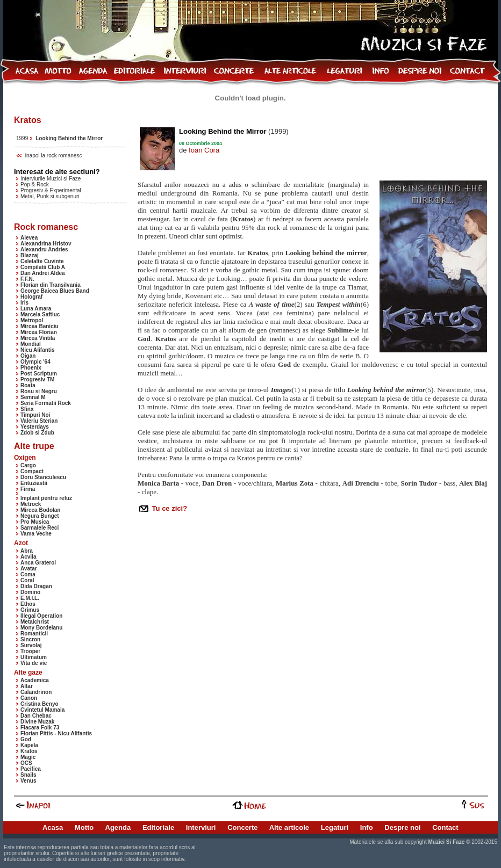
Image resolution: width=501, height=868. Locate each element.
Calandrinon (36, 692)
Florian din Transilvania (51, 285)
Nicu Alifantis (38, 350)
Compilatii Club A (43, 267)
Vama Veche (36, 534)
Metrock (31, 504)
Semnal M (33, 397)
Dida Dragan (36, 586)
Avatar (29, 569)
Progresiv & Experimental (51, 190)
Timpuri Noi (35, 415)
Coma (28, 574)
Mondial (31, 344)
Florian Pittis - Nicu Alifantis (56, 733)
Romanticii (34, 634)
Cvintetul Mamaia (42, 710)
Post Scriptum (39, 374)
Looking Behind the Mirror (69, 138)
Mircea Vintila (38, 338)
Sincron (30, 639)
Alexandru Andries (44, 249)
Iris (24, 303)
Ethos (28, 604)
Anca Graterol (38, 563)
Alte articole (289, 827)
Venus (28, 781)
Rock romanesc (46, 227)
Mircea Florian (39, 332)
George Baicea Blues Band (55, 291)
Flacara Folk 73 (40, 728)
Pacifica (31, 769)
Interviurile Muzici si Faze (51, 179)
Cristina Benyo (40, 704)
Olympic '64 (35, 362)
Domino (30, 592)
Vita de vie (34, 663)
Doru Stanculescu (43, 477)
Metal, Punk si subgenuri (50, 196)
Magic (28, 757)
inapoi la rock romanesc (54, 155)
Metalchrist (35, 622)
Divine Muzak (37, 722)
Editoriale (158, 827)
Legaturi (335, 827)
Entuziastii (34, 483)
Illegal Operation (41, 616)
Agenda (118, 827)
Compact (32, 471)
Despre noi (402, 827)
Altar (27, 686)
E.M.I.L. (30, 598)
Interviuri (201, 827)
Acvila (28, 557)
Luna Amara (36, 309)
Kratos (29, 751)
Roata (28, 385)
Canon (29, 698)
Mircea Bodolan (40, 510)
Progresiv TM (37, 379)
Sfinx (27, 409)
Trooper (30, 651)
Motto (84, 827)
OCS (26, 763)
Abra (27, 551)
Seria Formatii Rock (46, 403)
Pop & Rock (35, 185)
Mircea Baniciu (40, 326)
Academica (35, 680)
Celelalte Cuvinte (42, 261)
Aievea (29, 238)
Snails (28, 775)
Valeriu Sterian (39, 421)
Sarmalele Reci (40, 528)
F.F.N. (27, 279)
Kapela (29, 745)
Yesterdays (35, 427)
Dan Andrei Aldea (43, 273)
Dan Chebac (36, 716)
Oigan (28, 356)
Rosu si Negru (39, 391)
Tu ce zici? (169, 508)
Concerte (242, 827)
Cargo (28, 465)
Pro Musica (35, 522)
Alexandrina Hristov (46, 244)
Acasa (53, 827)
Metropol (32, 320)
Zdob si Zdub (37, 433)
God (26, 739)
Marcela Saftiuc (40, 314)
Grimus (30, 610)
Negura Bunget (40, 516)
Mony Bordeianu (41, 628)
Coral (27, 580)
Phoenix (31, 368)
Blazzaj (30, 255)
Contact (445, 827)
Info (367, 827)
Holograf (31, 297)
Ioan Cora (204, 150)
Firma (28, 489)
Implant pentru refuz (46, 498)
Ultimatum (34, 657)
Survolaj (31, 645)
